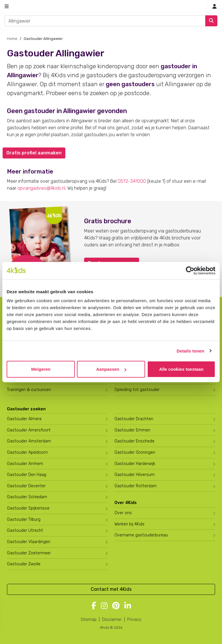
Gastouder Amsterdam (29, 441)
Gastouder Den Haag (27, 475)
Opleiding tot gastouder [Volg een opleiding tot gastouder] (137, 390)
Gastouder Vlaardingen (29, 542)
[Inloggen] (214, 7)
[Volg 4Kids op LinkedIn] (128, 606)
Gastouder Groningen (135, 452)
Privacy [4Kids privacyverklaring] (134, 620)
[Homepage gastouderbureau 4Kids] (111, 6)
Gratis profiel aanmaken (34, 153)
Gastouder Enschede (134, 441)
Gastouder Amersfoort (29, 430)
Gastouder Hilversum (135, 475)
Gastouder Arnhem (25, 464)
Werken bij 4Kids (129, 524)
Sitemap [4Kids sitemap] (89, 620)
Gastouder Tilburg (24, 520)
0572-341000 (132, 181)
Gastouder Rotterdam (136, 486)
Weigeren (41, 369)
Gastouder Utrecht (25, 530)
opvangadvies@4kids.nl (41, 188)
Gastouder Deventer (26, 486)
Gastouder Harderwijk (135, 464)
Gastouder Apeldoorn (27, 452)
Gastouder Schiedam (27, 497)
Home (12, 39)
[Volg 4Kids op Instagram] (104, 606)
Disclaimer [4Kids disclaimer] (112, 620)
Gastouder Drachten (134, 419)
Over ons (123, 513)
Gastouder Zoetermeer (29, 553)
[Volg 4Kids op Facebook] (94, 606)
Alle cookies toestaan (181, 369)
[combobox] (105, 21)
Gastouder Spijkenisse (28, 508)
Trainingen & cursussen (29, 390)
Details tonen (190, 351)
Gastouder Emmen (132, 430)
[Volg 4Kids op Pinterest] (116, 606)
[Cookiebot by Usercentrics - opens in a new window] (190, 270)
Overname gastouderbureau (141, 535)
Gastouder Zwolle (24, 564)
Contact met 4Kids (111, 589)
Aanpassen (111, 369)
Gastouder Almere (24, 419)
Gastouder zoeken (26, 409)
